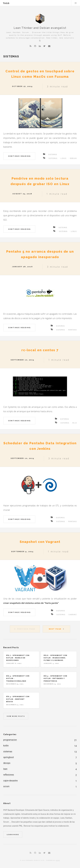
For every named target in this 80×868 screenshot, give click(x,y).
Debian (73, 158)
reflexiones (9, 775)
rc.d (75, 423)
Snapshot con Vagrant (40, 542)
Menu (76, 3)
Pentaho (72, 330)
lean (5, 769)
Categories (10, 734)
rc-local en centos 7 (40, 350)
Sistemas (53, 154)
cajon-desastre (10, 781)
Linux (64, 158)
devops (7, 763)
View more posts (16, 716)
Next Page (55, 629)
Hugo (58, 860)
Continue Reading (19, 156)
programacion (10, 740)
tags (6, 3)
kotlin (6, 746)
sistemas (8, 752)
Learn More (13, 835)
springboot (9, 757)
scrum (6, 786)
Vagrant (73, 614)
